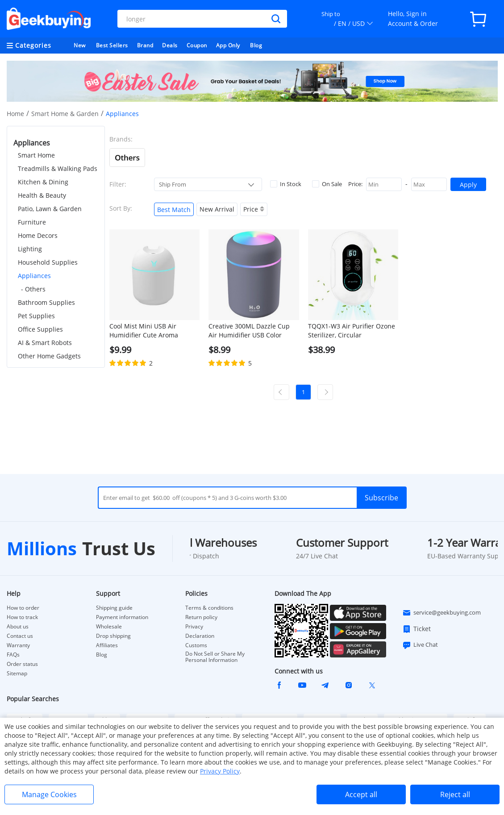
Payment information (122, 617)
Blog (256, 45)
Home (15, 114)
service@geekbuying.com (442, 613)
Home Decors (38, 235)
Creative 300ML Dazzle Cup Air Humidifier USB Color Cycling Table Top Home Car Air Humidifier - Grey (250, 331)
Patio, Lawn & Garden (50, 209)
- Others (33, 289)
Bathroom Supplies (46, 302)
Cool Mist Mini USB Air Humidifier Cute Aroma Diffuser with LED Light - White (146, 331)
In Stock (286, 184)
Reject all (455, 794)
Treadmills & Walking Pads (58, 168)
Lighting (30, 249)
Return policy (201, 617)
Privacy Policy (220, 771)
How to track (22, 617)
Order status (22, 664)
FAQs (13, 655)
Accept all (361, 794)
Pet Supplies (36, 316)
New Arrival (217, 209)
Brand (145, 45)
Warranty (18, 645)
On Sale (327, 184)
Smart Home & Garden (65, 114)
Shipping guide (114, 608)
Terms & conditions (209, 608)
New (80, 45)
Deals (170, 45)
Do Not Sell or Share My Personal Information (215, 657)
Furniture (32, 222)
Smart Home (36, 155)
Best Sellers (112, 45)
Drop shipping (113, 636)
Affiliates (107, 645)
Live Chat (420, 645)
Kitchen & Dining (43, 182)
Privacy (194, 627)
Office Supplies (40, 329)
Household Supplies (48, 262)
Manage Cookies (49, 794)
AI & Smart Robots (45, 343)
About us (18, 627)
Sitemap (17, 673)
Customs (196, 645)
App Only (228, 45)
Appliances (34, 276)
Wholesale (109, 627)
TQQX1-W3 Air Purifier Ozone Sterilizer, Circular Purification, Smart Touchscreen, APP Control (352, 331)
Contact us (20, 636)
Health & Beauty (42, 195)
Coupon (197, 45)
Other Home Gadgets (49, 356)
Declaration (200, 636)
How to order (23, 608)
